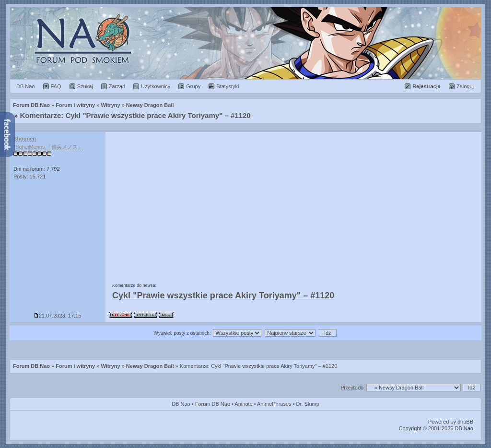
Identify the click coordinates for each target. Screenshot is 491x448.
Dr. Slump (308, 404)
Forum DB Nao (31, 366)
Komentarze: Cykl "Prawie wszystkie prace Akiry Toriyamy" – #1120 (135, 115)
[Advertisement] (293, 204)
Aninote (243, 404)
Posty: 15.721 (29, 177)
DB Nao (181, 404)
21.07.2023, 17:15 (58, 316)
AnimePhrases (274, 404)
